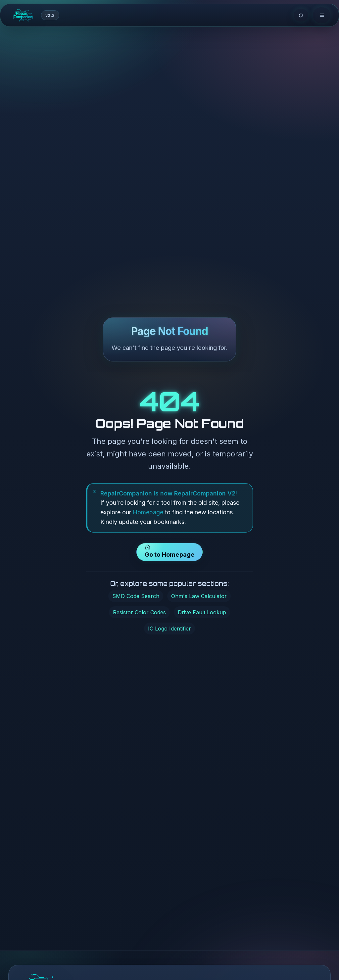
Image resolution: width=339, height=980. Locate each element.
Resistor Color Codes (139, 613)
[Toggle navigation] (322, 16)
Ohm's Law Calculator (199, 597)
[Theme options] (301, 16)
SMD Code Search (136, 597)
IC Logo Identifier (169, 630)
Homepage (148, 513)
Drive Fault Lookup (202, 613)
